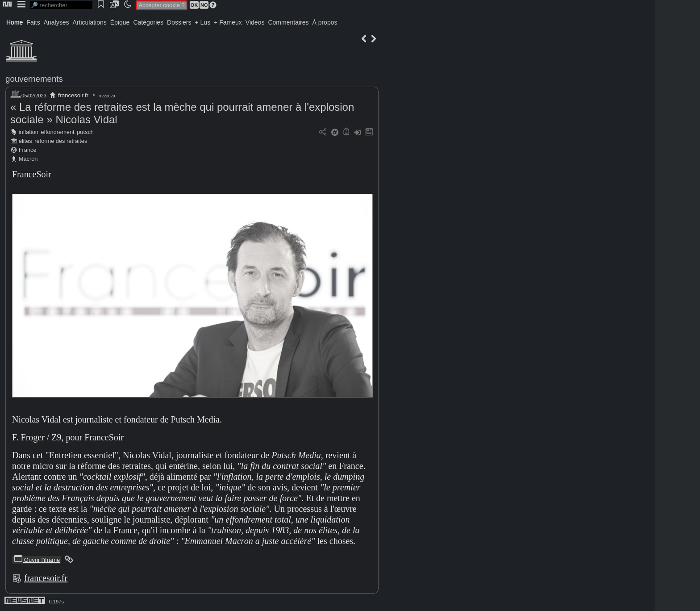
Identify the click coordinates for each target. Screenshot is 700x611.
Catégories (148, 22)
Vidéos (255, 22)
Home (15, 22)
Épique (120, 22)
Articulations (90, 22)
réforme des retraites (61, 141)
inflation (29, 132)
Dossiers (179, 22)
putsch (85, 132)
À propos (325, 22)
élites (25, 141)
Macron (28, 159)
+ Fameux (228, 22)
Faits (33, 22)
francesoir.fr (73, 95)
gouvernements (34, 79)
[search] (61, 5)
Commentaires (288, 22)
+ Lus (203, 22)
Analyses (56, 22)
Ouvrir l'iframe (37, 560)
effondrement (57, 132)
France (28, 150)
